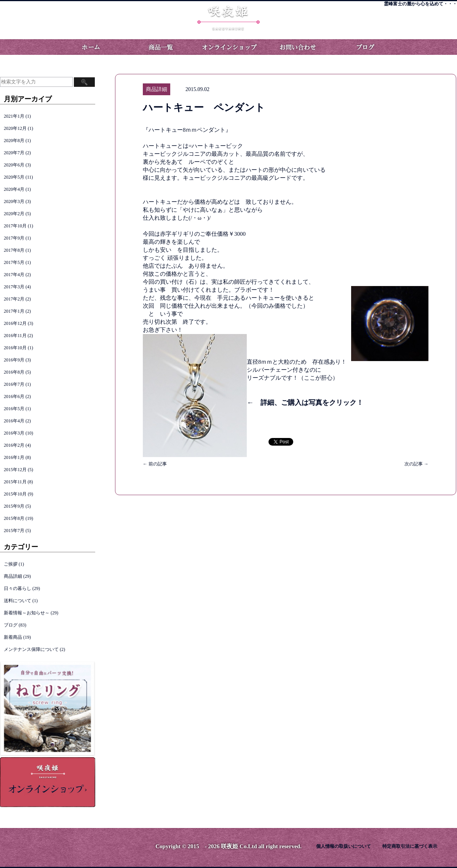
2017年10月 (15, 226)
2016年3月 (14, 433)
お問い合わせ (297, 47)
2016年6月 (14, 396)
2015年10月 (15, 494)
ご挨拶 (11, 564)
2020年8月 (14, 141)
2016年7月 (14, 384)
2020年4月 (14, 189)
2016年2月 (14, 445)
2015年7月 (14, 531)
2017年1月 (14, 311)
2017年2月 (14, 299)
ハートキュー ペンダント (204, 108)
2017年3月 (14, 287)
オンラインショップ (228, 47)
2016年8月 (14, 372)
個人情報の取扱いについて (344, 846)
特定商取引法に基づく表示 (410, 846)
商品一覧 (160, 47)
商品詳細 (13, 576)
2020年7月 (14, 153)
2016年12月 (15, 323)
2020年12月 (15, 128)
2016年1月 (14, 457)
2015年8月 (14, 518)
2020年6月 (14, 165)
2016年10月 (15, 348)
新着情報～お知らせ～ (27, 613)
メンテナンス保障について (31, 649)
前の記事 (155, 464)
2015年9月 (14, 506)
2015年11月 (15, 482)
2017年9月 (14, 238)
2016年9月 (14, 360)
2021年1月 (14, 116)
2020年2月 (14, 214)
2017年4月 (14, 275)
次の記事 (416, 464)
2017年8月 (14, 250)
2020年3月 (14, 201)
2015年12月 (15, 470)
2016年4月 (14, 421)
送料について (18, 601)
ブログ (366, 47)
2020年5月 (14, 177)
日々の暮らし (18, 588)
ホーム (91, 47)
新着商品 (13, 637)
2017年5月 (14, 262)
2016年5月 (14, 409)
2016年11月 (15, 336)
